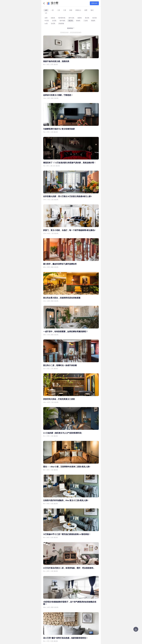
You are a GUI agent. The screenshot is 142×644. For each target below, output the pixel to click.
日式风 (54, 21)
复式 (92, 10)
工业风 (86, 21)
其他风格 (61, 23)
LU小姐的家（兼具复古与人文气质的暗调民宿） (63, 433)
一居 (52, 10)
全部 (46, 10)
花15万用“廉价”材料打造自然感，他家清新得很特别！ (66, 638)
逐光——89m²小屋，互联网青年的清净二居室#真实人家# (67, 467)
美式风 (87, 18)
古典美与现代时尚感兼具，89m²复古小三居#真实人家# (66, 500)
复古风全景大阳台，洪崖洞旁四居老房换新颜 (62, 298)
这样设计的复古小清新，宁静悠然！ (58, 95)
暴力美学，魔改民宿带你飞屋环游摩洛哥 (60, 264)
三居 (65, 10)
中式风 (47, 21)
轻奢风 (78, 21)
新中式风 (71, 18)
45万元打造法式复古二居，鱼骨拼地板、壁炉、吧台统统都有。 (69, 568)
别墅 (86, 10)
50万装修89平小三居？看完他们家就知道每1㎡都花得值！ (67, 534)
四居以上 (78, 10)
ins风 (46, 23)
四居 (71, 10)
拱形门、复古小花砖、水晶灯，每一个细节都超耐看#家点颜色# (69, 230)
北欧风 (53, 18)
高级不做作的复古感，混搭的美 (56, 61)
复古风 (71, 21)
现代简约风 (62, 18)
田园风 (93, 21)
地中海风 (62, 21)
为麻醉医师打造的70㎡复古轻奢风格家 (59, 129)
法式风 (53, 23)
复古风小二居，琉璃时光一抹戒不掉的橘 (60, 365)
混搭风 (80, 18)
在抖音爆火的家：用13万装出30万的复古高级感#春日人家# (67, 196)
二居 (58, 10)
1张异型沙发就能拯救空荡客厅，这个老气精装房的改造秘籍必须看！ (70, 603)
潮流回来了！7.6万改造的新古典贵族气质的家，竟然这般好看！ (69, 163)
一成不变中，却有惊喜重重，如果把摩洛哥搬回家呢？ (65, 332)
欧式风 (95, 18)
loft (46, 13)
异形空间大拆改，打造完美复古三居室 (59, 399)
